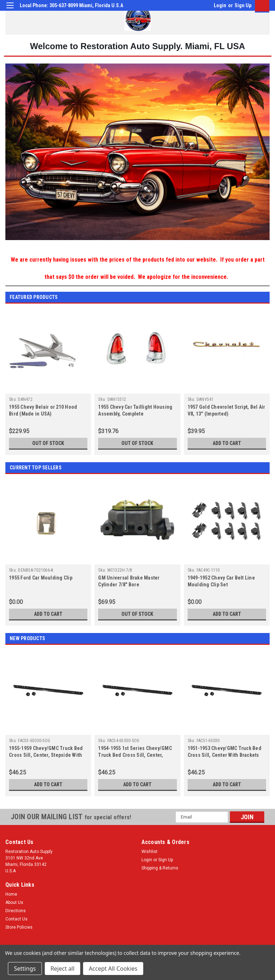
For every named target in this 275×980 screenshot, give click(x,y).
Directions (16, 911)
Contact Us (16, 919)
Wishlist (149, 852)
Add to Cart (227, 443)
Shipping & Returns (160, 868)
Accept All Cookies (113, 969)
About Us (14, 902)
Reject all (62, 969)
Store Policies (19, 927)
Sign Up (243, 5)
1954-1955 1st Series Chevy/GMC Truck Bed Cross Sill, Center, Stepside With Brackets (135, 755)
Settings (25, 969)
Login (220, 5)
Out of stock (48, 443)
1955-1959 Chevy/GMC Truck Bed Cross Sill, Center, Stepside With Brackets (46, 755)
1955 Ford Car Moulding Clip (41, 578)
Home (11, 894)
